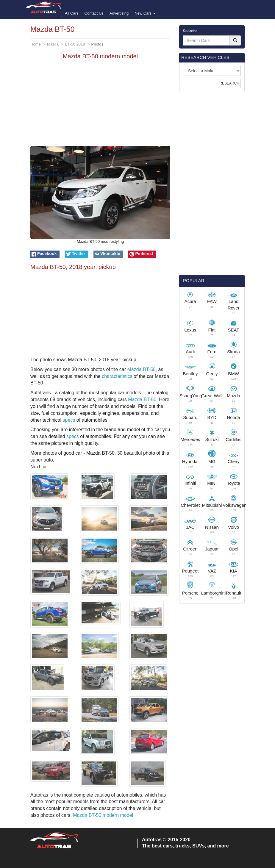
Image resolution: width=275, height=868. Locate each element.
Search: (190, 31)
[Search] (235, 40)
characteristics (117, 376)
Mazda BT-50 (142, 369)
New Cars (145, 13)
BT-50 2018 (75, 44)
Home (36, 44)
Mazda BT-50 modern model (103, 815)
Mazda (53, 44)
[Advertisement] (100, 104)
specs (69, 420)
